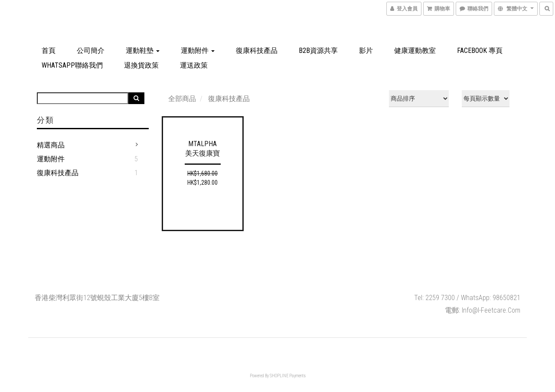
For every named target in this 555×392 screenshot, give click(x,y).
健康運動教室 (415, 51)
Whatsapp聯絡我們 (72, 65)
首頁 (49, 51)
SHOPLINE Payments (288, 376)
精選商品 (51, 145)
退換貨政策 (141, 65)
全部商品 (182, 99)
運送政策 (194, 65)
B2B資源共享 (318, 51)
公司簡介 (91, 51)
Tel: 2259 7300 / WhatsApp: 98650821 (467, 298)
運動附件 (198, 51)
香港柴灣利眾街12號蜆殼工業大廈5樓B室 (97, 298)
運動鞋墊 (143, 51)
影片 (366, 51)
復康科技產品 (257, 51)
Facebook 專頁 (480, 51)
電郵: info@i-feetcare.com (483, 310)
